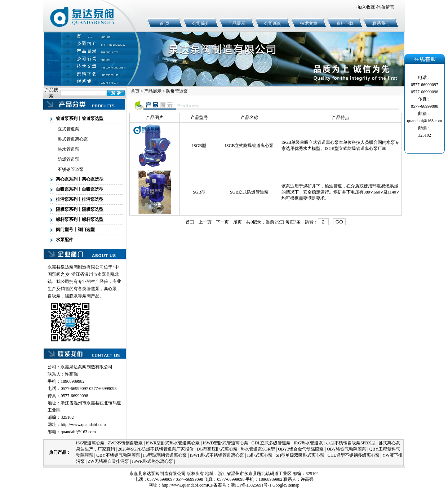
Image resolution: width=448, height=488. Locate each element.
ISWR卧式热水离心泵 (152, 461)
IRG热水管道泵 (308, 443)
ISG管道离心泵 (90, 443)
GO (339, 222)
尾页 (238, 222)
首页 (135, 91)
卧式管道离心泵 (73, 139)
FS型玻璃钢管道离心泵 (165, 455)
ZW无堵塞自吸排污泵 (108, 461)
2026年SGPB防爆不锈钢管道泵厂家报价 (156, 449)
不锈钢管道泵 (71, 169)
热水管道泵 (68, 149)
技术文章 (309, 23)
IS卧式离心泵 (260, 455)
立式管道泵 (68, 129)
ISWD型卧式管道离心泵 (226, 443)
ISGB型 (199, 146)
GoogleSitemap (286, 485)
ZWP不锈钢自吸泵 (125, 443)
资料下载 (345, 23)
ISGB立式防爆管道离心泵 (249, 146)
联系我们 (381, 23)
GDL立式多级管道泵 (271, 443)
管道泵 (93, 289)
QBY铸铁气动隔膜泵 (347, 449)
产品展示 (237, 23)
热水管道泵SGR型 (258, 449)
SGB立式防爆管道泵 (249, 192)
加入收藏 (366, 7)
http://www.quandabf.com (83, 425)
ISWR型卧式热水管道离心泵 (173, 443)
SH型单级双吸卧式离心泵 (300, 455)
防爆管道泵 (68, 159)
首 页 (165, 23)
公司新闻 (273, 23)
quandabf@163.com (78, 432)
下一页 (222, 222)
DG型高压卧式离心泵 (217, 449)
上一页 (205, 222)
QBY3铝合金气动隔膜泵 (301, 449)
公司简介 (201, 23)
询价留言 (386, 7)
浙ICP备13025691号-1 (251, 485)
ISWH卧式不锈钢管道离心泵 (217, 455)
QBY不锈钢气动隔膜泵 (118, 455)
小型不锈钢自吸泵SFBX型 (351, 443)
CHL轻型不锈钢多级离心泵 (354, 455)
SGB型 (199, 192)
